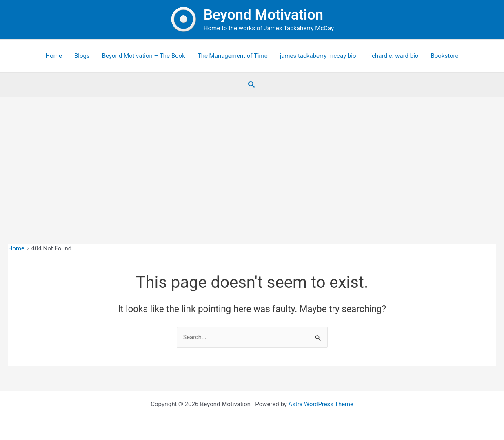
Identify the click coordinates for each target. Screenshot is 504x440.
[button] (252, 85)
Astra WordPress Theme (321, 404)
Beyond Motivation (263, 15)
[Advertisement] (252, 159)
